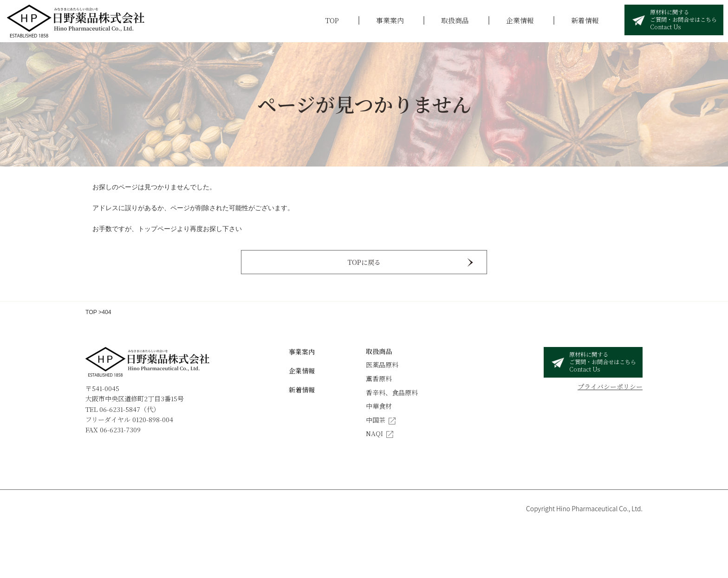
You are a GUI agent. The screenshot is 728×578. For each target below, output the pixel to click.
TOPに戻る (364, 262)
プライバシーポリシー (610, 386)
